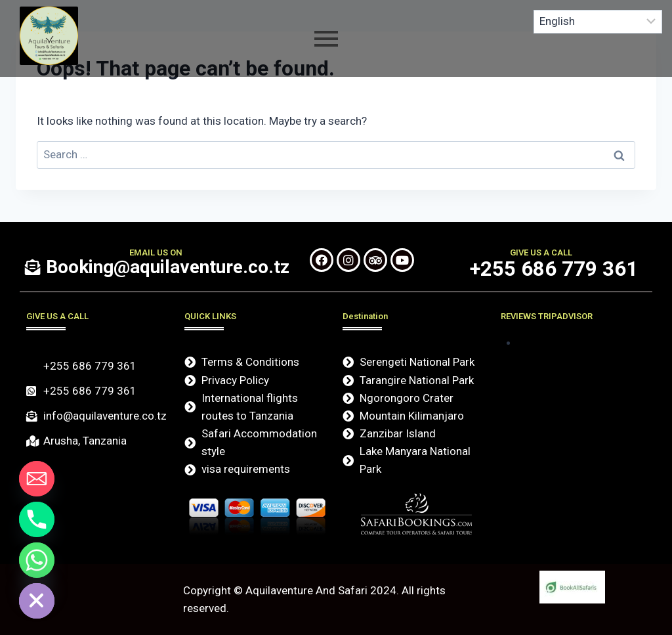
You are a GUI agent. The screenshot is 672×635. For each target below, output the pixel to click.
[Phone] (37, 519)
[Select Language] (598, 22)
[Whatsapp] (37, 560)
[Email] (37, 479)
